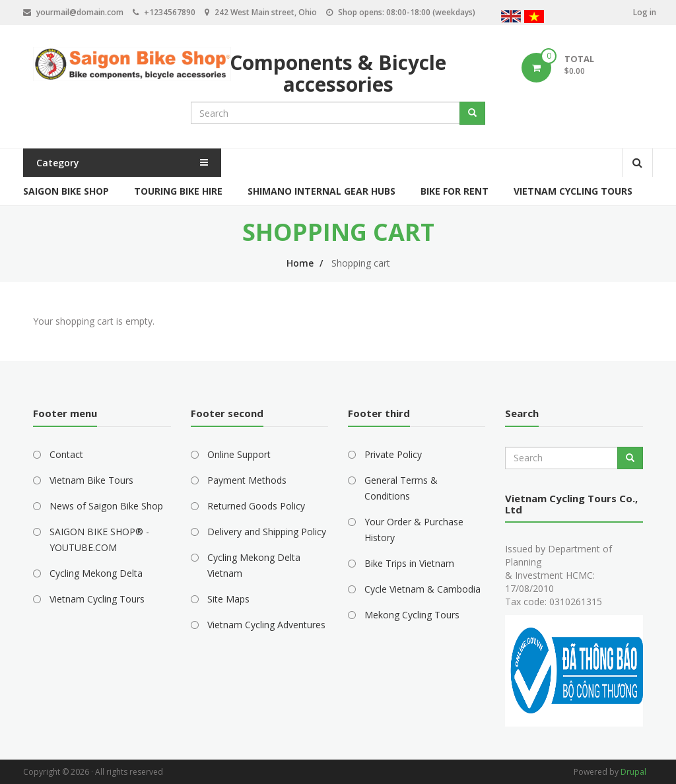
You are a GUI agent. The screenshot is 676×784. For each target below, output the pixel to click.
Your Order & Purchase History (414, 530)
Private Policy (393, 454)
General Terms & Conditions (401, 488)
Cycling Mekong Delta (96, 573)
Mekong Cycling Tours (412, 615)
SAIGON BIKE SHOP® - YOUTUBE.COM (99, 539)
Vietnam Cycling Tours (573, 191)
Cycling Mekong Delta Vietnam (254, 565)
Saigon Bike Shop (66, 191)
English (511, 18)
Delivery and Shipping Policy (267, 532)
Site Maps (228, 599)
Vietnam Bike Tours (91, 480)
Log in (645, 12)
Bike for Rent (455, 191)
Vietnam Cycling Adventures (266, 625)
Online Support (239, 454)
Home (300, 263)
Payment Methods (247, 480)
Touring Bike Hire (178, 191)
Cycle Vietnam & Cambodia (422, 589)
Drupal (633, 772)
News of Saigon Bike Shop (106, 506)
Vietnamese (534, 18)
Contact (66, 454)
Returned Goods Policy (256, 506)
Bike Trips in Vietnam (409, 563)
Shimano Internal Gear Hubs (321, 191)
